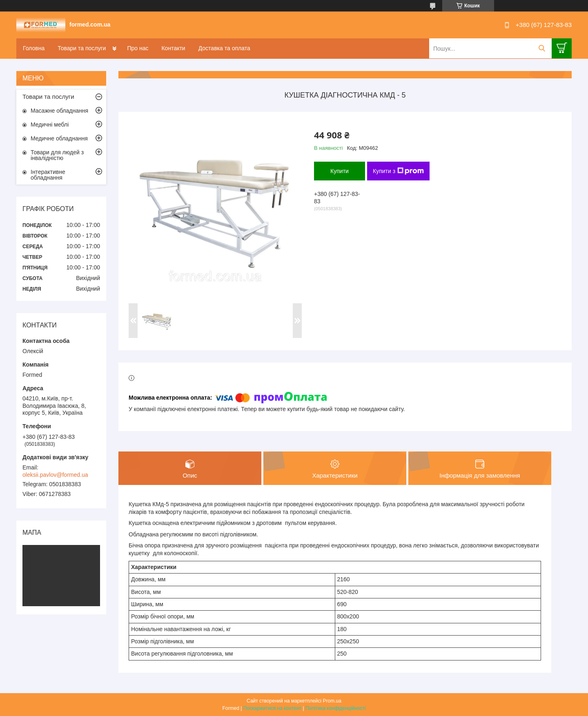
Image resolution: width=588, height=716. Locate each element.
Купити (340, 171)
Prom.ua (332, 701)
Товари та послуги (82, 48)
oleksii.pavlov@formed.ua (55, 475)
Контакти (173, 48)
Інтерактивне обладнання (48, 175)
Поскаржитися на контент (272, 708)
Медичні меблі (50, 125)
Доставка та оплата (224, 48)
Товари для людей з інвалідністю (57, 155)
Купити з (398, 171)
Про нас (138, 48)
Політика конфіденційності (336, 708)
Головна (34, 48)
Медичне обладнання (59, 138)
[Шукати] (542, 48)
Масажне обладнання (59, 111)
